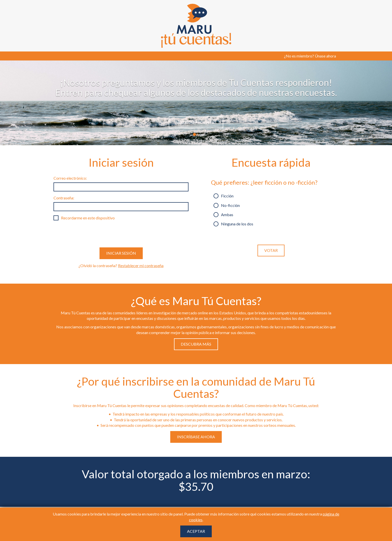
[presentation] (91, 234)
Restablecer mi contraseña (141, 266)
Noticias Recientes (196, 122)
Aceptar (196, 531)
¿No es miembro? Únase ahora (310, 56)
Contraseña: (64, 198)
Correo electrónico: (70, 178)
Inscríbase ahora (196, 437)
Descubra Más (196, 344)
